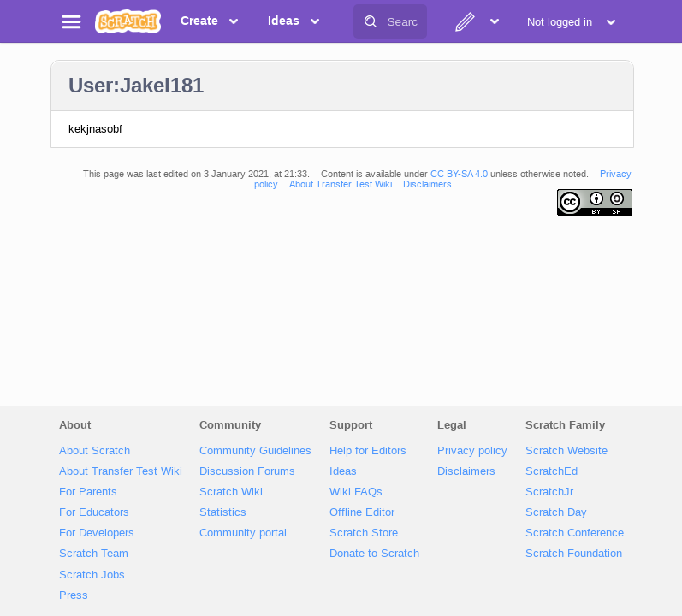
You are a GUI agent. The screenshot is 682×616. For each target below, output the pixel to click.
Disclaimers (427, 184)
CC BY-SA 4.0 (459, 174)
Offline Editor (362, 512)
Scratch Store (364, 533)
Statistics (223, 512)
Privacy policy (472, 450)
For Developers (97, 533)
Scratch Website (566, 450)
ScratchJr (549, 492)
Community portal (243, 533)
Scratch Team (94, 553)
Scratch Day (556, 512)
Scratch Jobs (92, 575)
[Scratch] (128, 21)
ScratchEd (552, 471)
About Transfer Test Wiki (341, 184)
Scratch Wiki (231, 492)
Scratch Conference (575, 533)
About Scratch (95, 450)
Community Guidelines (255, 450)
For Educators (94, 512)
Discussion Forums (247, 471)
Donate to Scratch (374, 553)
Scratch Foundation (574, 553)
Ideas (343, 471)
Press (74, 595)
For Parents (88, 492)
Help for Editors (368, 450)
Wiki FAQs (356, 492)
